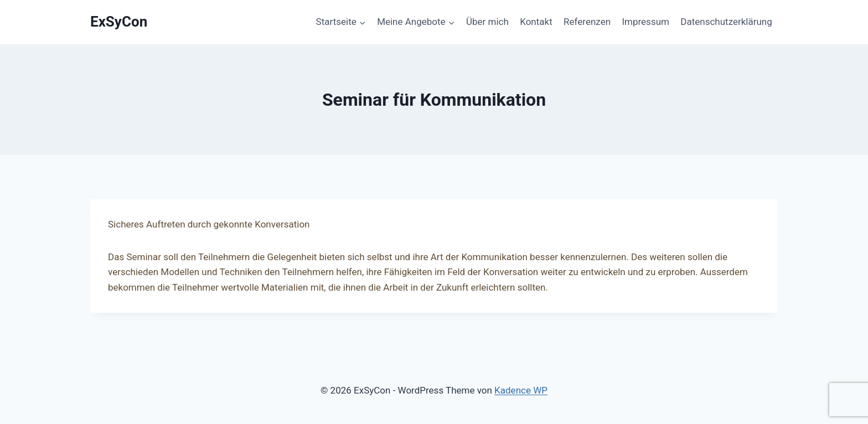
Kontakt (536, 22)
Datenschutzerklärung (726, 22)
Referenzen (587, 22)
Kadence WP (521, 390)
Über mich (487, 22)
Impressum (645, 22)
